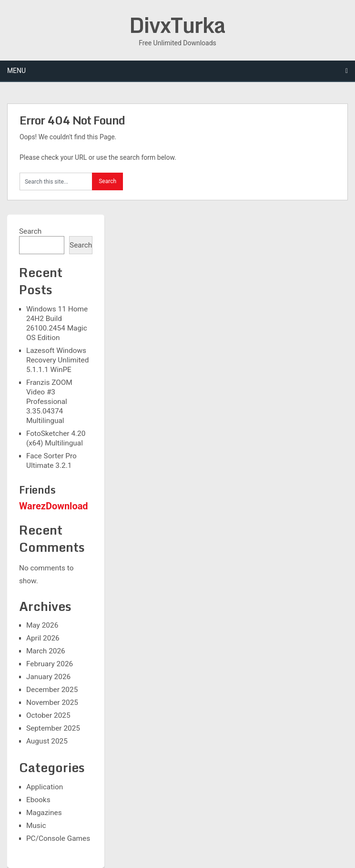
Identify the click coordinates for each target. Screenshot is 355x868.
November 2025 (52, 703)
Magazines (44, 813)
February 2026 (50, 664)
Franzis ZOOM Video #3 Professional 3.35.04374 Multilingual (49, 402)
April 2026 (43, 638)
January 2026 (48, 677)
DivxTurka (177, 25)
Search (30, 231)
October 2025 (48, 715)
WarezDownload (54, 506)
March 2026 (46, 651)
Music (36, 826)
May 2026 (42, 625)
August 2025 (47, 741)
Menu (16, 71)
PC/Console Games (58, 838)
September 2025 (53, 728)
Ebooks (38, 800)
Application (45, 787)
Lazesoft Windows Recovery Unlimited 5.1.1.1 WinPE (57, 360)
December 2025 (52, 690)
